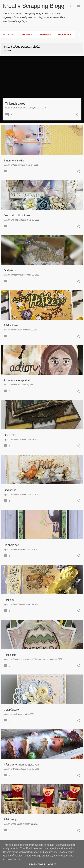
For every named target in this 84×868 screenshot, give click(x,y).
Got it (52, 865)
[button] (77, 114)
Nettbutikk (9, 34)
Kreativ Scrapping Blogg (33, 6)
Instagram (46, 34)
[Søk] (72, 6)
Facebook (27, 34)
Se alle (8, 51)
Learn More (37, 865)
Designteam (65, 34)
